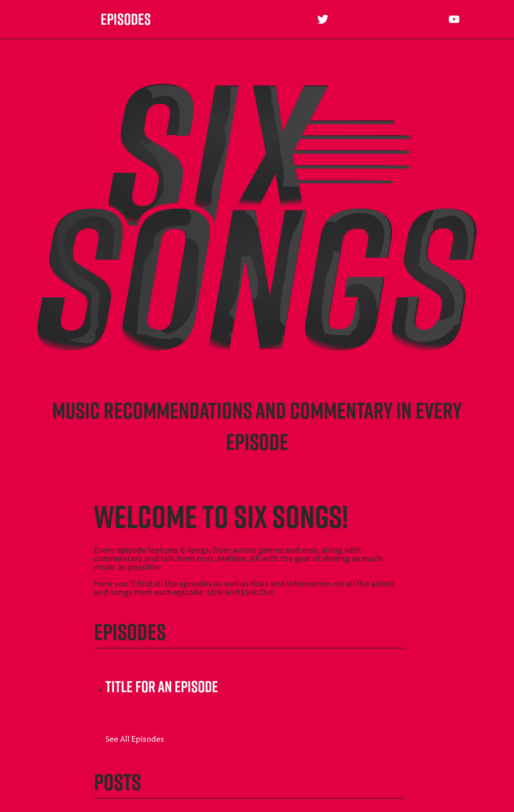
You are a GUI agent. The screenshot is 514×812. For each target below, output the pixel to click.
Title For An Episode (161, 686)
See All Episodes (135, 740)
